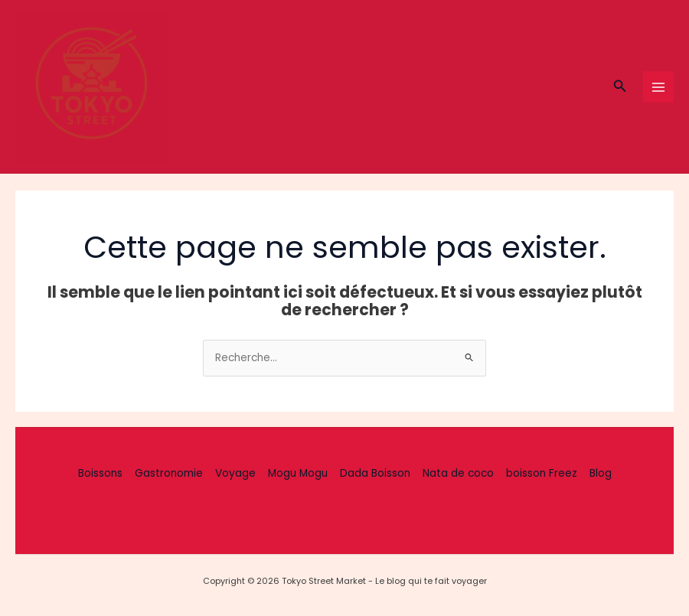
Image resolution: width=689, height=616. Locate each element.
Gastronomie (169, 473)
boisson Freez (542, 473)
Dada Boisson (375, 473)
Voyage (235, 473)
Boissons (100, 473)
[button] (620, 87)
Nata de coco (458, 473)
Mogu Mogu (298, 473)
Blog (601, 473)
